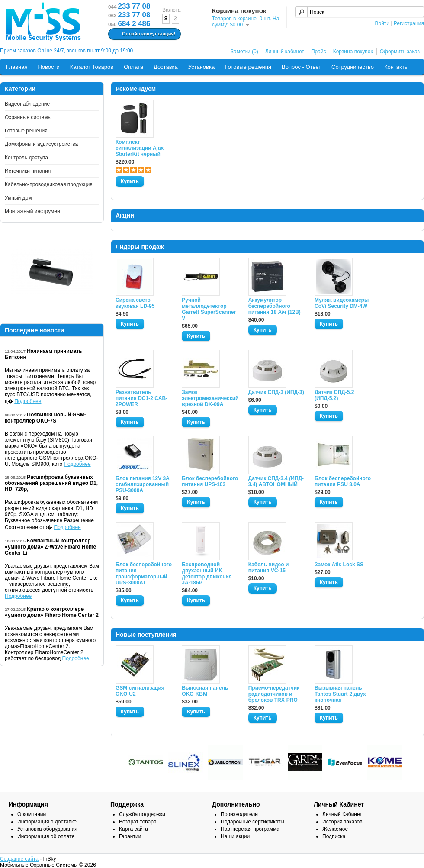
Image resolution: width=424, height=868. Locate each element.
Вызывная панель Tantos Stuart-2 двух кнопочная (340, 694)
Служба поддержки (142, 814)
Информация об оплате (46, 836)
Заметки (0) (244, 52)
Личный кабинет (285, 52)
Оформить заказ (400, 52)
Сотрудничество (353, 67)
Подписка (334, 836)
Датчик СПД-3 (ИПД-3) (276, 392)
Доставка (166, 67)
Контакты (396, 67)
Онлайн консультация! (143, 34)
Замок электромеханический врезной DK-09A (210, 398)
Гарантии (130, 836)
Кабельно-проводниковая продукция (49, 184)
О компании (32, 814)
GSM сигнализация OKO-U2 (140, 691)
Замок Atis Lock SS (339, 565)
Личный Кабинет (342, 814)
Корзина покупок (353, 52)
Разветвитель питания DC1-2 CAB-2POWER (141, 398)
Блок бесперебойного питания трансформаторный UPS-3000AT (144, 574)
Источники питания (28, 171)
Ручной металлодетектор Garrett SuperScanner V (209, 309)
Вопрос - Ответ (301, 67)
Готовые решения (248, 67)
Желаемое (335, 829)
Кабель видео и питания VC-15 (269, 568)
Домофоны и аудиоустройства (41, 144)
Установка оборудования (47, 829)
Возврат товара (138, 822)
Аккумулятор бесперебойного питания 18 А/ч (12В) (275, 306)
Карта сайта (133, 829)
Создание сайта (19, 859)
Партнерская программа (250, 829)
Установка (201, 67)
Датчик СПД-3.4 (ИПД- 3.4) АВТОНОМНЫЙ (276, 481)
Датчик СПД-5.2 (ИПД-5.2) (334, 395)
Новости (48, 67)
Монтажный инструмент (34, 211)
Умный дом (18, 198)
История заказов (342, 822)
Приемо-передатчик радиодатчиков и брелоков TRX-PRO (274, 694)
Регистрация (409, 23)
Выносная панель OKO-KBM (205, 691)
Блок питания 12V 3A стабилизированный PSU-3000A (142, 484)
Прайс (319, 52)
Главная (17, 67)
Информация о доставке (47, 822)
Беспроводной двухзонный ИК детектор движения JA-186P (207, 574)
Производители (239, 814)
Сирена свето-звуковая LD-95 (135, 303)
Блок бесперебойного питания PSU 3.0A (343, 481)
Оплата (133, 67)
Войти (382, 23)
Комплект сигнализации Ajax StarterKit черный (140, 148)
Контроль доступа (26, 158)
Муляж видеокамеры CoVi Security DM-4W (342, 303)
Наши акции (235, 836)
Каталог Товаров (92, 67)
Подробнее (28, 401)
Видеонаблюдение (27, 104)
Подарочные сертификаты (252, 822)
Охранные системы (28, 117)
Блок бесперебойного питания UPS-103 (210, 481)
